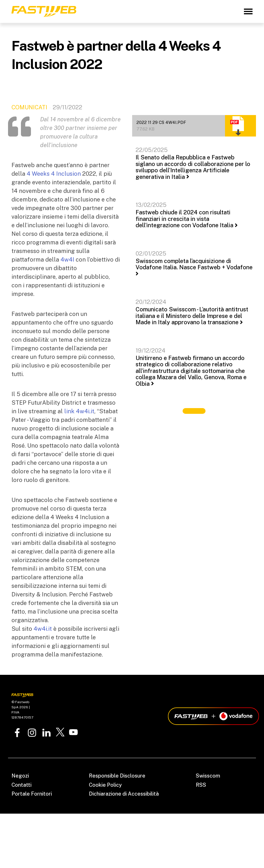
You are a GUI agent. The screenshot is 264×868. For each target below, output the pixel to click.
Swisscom (208, 776)
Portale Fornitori (32, 794)
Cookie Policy (105, 785)
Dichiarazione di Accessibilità (124, 794)
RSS (201, 785)
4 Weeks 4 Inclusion (54, 174)
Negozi (20, 776)
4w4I (67, 260)
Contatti (21, 785)
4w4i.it (43, 629)
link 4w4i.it (79, 411)
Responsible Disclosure (117, 776)
